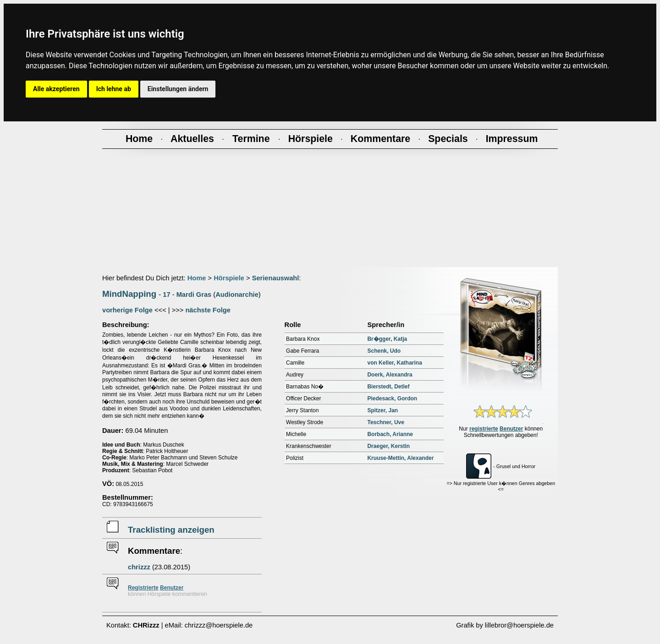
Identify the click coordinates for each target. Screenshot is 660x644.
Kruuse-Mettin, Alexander (400, 458)
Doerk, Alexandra (390, 375)
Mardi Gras (194, 295)
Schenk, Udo (384, 351)
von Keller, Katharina (394, 363)
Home (197, 278)
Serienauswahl (276, 278)
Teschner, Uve (385, 422)
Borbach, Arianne (390, 434)
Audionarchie (237, 295)
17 (166, 295)
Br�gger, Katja (387, 339)
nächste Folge (208, 310)
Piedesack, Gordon (392, 398)
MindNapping (129, 294)
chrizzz (139, 567)
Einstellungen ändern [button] (178, 89)
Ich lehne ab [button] (114, 89)
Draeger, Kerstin (388, 446)
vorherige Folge (127, 310)
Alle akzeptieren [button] (56, 89)
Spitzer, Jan (382, 410)
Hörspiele (229, 278)
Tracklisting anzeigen (171, 530)
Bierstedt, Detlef (388, 387)
